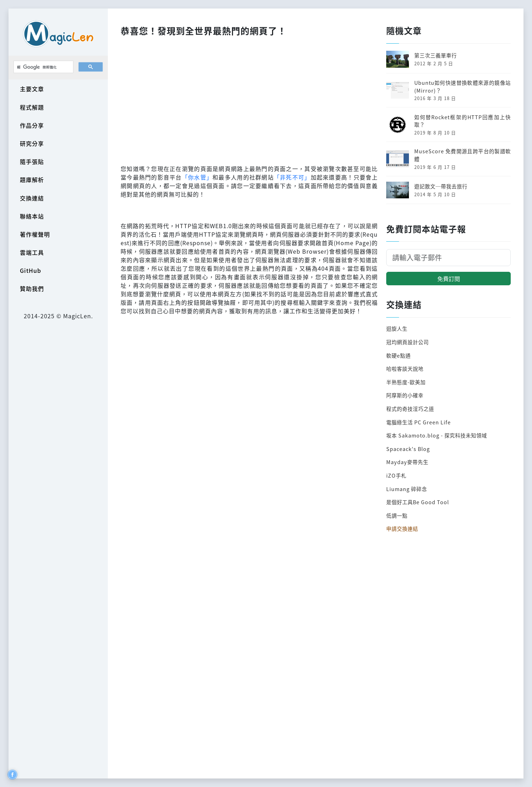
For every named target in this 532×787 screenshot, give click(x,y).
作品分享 (32, 125)
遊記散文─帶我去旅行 (441, 186)
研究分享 (32, 143)
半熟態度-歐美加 (406, 382)
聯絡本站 (32, 216)
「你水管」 (197, 177)
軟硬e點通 (398, 355)
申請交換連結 (402, 529)
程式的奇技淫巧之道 (410, 409)
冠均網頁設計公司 (408, 342)
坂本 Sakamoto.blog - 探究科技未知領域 (437, 435)
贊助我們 (32, 288)
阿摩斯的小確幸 (405, 395)
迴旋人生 (397, 328)
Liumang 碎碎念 (407, 489)
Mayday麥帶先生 (407, 462)
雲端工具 (32, 252)
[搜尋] (43, 67)
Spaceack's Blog (408, 449)
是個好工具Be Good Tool (418, 502)
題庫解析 (32, 180)
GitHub (31, 270)
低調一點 (397, 515)
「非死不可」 (292, 177)
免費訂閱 (449, 279)
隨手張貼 (32, 161)
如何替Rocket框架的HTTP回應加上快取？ (462, 121)
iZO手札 (396, 475)
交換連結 (32, 198)
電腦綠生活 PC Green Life (419, 422)
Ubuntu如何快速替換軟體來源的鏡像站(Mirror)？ (462, 86)
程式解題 (32, 107)
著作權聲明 (35, 234)
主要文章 (32, 89)
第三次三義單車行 (436, 55)
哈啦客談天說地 (405, 368)
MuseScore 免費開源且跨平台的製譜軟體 (462, 155)
